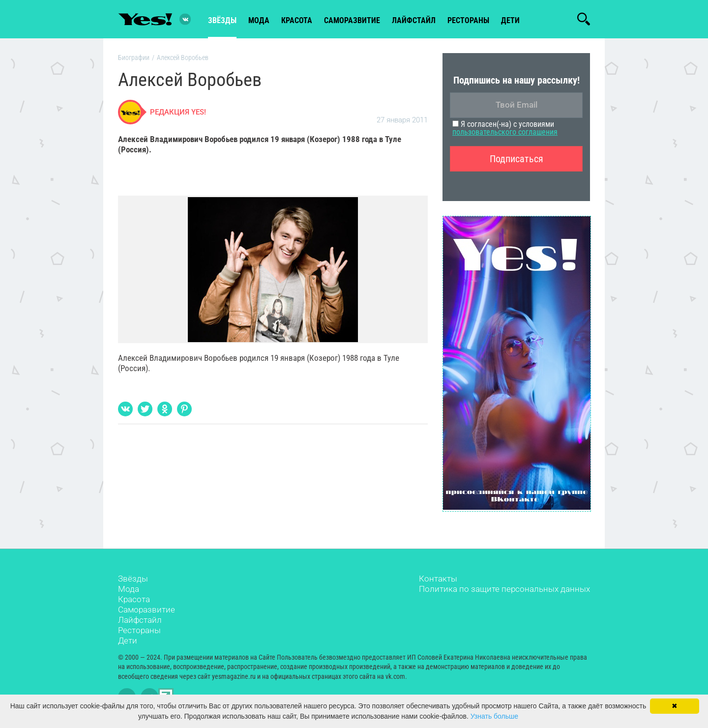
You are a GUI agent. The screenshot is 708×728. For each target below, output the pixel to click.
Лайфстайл (140, 620)
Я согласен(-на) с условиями (505, 128)
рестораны (468, 20)
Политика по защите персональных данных (504, 589)
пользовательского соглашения (505, 132)
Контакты (438, 579)
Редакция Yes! (178, 112)
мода (259, 20)
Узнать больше (494, 716)
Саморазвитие (352, 20)
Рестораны (139, 630)
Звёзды (133, 579)
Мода (129, 589)
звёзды (222, 20)
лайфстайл (414, 20)
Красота (134, 599)
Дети (510, 20)
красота (297, 20)
